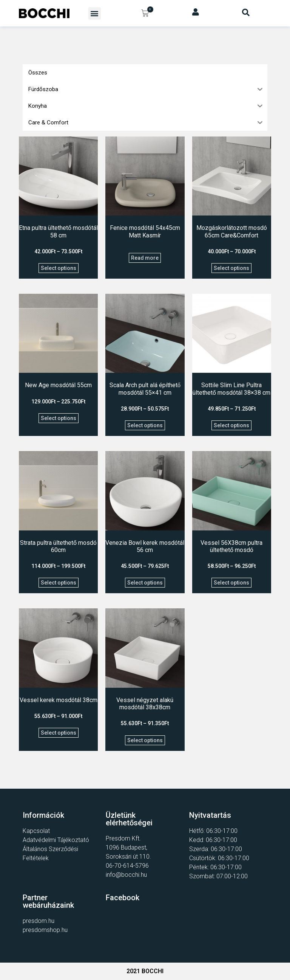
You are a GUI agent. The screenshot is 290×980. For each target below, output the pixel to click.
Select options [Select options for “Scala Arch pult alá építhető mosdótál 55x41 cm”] (145, 425)
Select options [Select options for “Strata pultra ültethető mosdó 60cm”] (59, 583)
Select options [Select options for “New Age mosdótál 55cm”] (59, 418)
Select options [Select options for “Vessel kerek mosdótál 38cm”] (59, 733)
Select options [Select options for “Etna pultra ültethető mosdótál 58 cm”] (59, 268)
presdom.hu (39, 921)
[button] (95, 13)
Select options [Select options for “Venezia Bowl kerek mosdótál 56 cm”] (145, 583)
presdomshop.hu (45, 930)
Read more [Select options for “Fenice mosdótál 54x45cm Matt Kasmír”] (145, 258)
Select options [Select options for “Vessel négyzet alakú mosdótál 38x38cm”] (145, 740)
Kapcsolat (36, 831)
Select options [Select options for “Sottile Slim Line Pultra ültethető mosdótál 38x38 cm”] (231, 425)
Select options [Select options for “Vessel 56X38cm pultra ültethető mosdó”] (231, 583)
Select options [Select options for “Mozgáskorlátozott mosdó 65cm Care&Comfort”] (231, 268)
